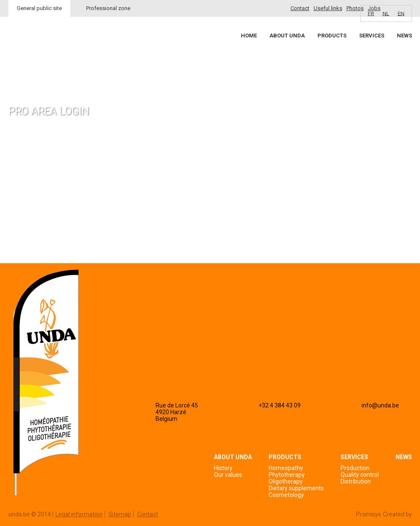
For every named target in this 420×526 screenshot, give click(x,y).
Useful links (328, 8)
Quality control (360, 475)
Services (372, 36)
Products (332, 36)
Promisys (368, 514)
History (223, 468)
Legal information (79, 514)
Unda (40, 51)
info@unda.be (380, 405)
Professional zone (108, 8)
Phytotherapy (287, 475)
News (404, 36)
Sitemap (120, 514)
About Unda (287, 36)
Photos (355, 8)
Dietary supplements (296, 488)
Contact (300, 8)
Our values (228, 475)
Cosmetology (286, 495)
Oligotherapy (286, 481)
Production (355, 468)
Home (249, 36)
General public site (39, 8)
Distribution (356, 481)
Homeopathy (286, 468)
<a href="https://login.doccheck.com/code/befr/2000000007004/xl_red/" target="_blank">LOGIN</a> (107, 194)
